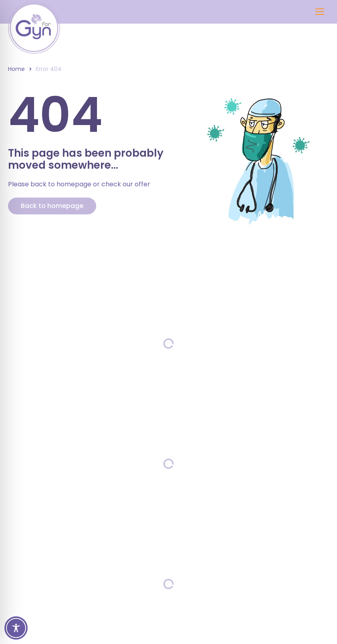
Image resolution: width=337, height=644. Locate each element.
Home (16, 69)
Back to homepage (52, 206)
